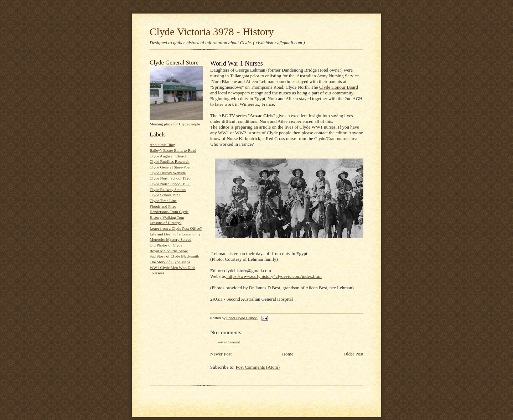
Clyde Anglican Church (169, 156)
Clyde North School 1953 (170, 184)
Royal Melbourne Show (169, 251)
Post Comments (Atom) (258, 367)
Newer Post (221, 354)
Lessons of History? (165, 223)
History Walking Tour (167, 217)
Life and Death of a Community (175, 234)
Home (288, 354)
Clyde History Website (168, 173)
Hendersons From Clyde (169, 212)
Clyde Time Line (163, 201)
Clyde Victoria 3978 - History (212, 32)
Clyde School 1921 (165, 195)
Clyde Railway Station (168, 190)
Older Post (354, 354)
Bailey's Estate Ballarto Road (173, 150)
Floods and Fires (163, 206)
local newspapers (234, 93)
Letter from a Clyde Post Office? (176, 228)
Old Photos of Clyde (166, 245)
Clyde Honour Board (339, 87)
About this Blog (162, 145)
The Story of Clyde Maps (170, 262)
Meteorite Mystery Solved (170, 239)
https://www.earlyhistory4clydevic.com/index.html (274, 276)
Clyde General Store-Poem (171, 167)
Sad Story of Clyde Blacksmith (174, 256)
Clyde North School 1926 (170, 178)
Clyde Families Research (170, 161)
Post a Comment (229, 342)
